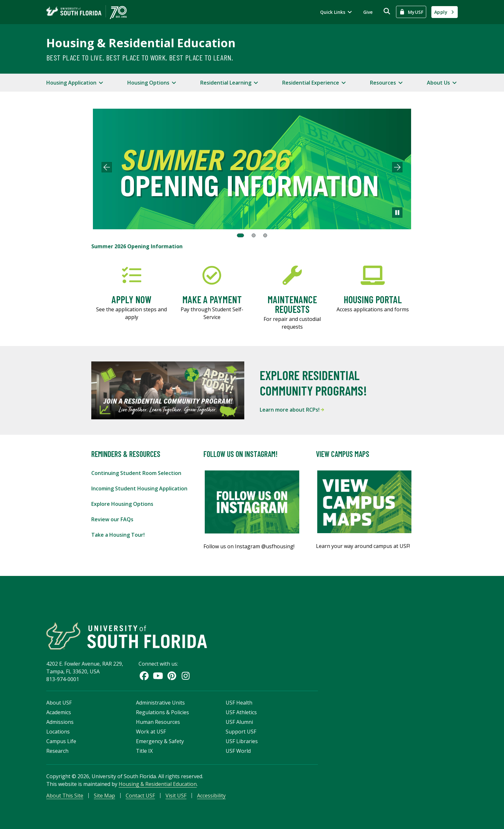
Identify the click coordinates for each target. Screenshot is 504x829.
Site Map (104, 796)
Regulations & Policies (162, 712)
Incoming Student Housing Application (139, 488)
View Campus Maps (343, 454)
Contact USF (140, 796)
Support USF (241, 732)
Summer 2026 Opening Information (137, 246)
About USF (59, 703)
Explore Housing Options (122, 504)
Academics (59, 712)
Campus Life (61, 741)
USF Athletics (241, 712)
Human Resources (158, 722)
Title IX (144, 751)
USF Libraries (242, 741)
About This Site (65, 796)
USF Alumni (239, 722)
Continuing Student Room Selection (136, 473)
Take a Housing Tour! (118, 535)
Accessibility (211, 796)
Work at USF (151, 732)
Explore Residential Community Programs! (313, 383)
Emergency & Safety (160, 741)
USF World (238, 751)
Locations (58, 732)
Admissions (60, 722)
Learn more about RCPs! (292, 410)
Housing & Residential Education (141, 43)
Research (57, 751)
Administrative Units (160, 703)
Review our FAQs (112, 519)
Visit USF (176, 796)
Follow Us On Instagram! (241, 454)
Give (368, 12)
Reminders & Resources (126, 454)
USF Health (239, 703)
